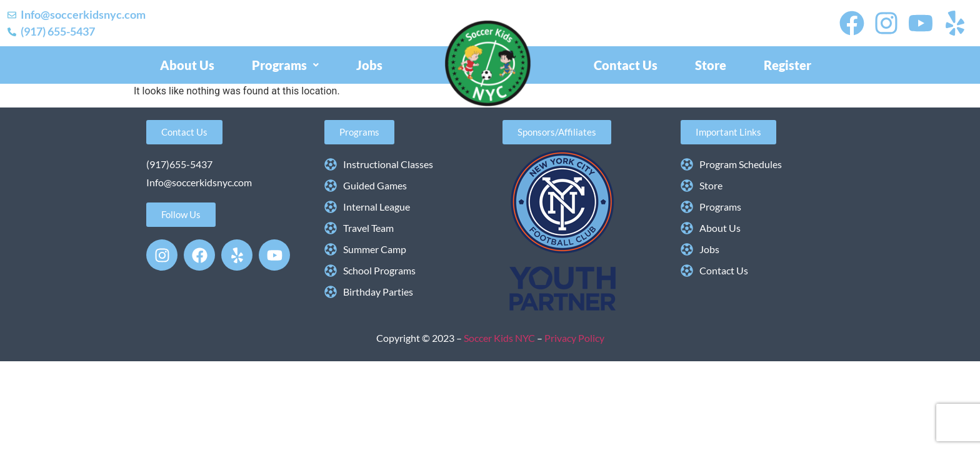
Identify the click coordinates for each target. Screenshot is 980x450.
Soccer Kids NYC (500, 338)
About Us (187, 65)
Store (711, 65)
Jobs (369, 65)
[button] (285, 65)
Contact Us (626, 65)
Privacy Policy (574, 338)
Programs (285, 65)
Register (787, 65)
